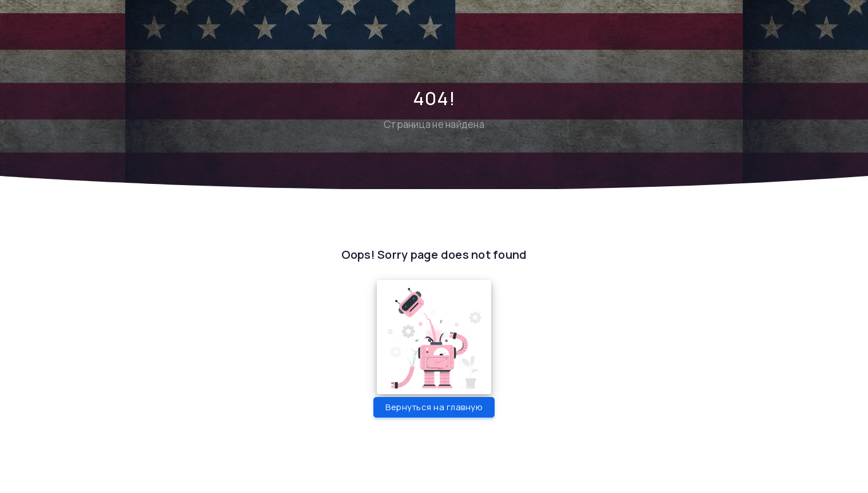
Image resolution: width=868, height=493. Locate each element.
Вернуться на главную (434, 407)
